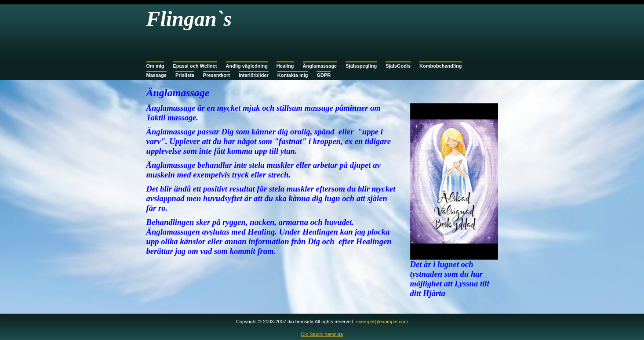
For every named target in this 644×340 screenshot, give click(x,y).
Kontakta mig (293, 75)
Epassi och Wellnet (195, 66)
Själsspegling (361, 66)
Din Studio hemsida (322, 334)
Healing (285, 66)
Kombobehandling (441, 66)
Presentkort (216, 75)
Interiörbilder (254, 75)
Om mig (155, 66)
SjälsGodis (398, 66)
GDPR (324, 75)
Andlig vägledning (247, 66)
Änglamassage (320, 66)
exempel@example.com (382, 322)
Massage (156, 75)
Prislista (185, 75)
